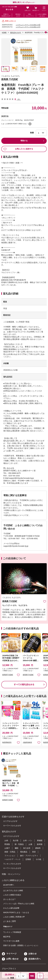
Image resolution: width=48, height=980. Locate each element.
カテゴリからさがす (11, 836)
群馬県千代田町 (8, 675)
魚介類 (16, 840)
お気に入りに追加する (18, 149)
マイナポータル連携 (11, 941)
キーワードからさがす (12, 826)
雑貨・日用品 (10, 852)
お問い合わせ (10, 959)
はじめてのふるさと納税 (13, 890)
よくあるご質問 (9, 921)
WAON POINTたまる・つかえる (16, 912)
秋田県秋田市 (7, 742)
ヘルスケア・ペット (13, 859)
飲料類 (40, 844)
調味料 (38, 848)
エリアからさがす (10, 821)
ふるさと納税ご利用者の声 (14, 917)
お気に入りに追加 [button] (18, 675)
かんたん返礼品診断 (11, 908)
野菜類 (7, 844)
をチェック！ (24, 2)
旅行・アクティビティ (29, 856)
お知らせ (30, 954)
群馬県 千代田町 (10, 79)
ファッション (10, 856)
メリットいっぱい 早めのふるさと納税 (19, 904)
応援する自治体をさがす (6, 15)
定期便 (28, 859)
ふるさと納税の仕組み (12, 895)
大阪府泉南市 (27, 742)
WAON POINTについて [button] (30, 124)
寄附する (24, 141)
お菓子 (7, 848)
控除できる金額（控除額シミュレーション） (21, 945)
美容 (34, 852)
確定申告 (7, 937)
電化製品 (24, 852)
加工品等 (27, 848)
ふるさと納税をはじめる (42, 15)
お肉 (6, 840)
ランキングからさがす (12, 864)
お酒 (30, 844)
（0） (19, 99)
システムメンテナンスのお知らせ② (28, 25)
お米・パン (28, 840)
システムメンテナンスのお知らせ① (28, 27)
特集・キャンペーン (30, 15)
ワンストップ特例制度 (12, 932)
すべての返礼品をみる (24, 684)
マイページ (9, 954)
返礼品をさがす (18, 15)
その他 (38, 859)
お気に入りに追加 (45, 601)
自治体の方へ (32, 959)
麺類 (17, 848)
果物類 (40, 840)
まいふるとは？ (9, 899)
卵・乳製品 (19, 844)
